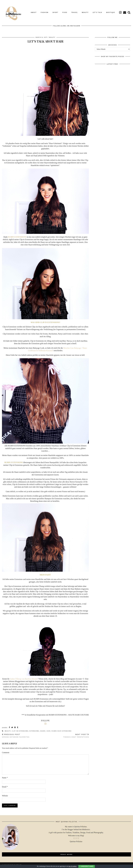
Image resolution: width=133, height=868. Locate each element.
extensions (34, 729)
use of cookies (73, 866)
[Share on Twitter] (12, 726)
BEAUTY (85, 11)
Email (5, 785)
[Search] (129, 11)
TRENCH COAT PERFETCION (76, 734)
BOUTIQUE (111, 11)
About (34, 11)
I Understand (87, 866)
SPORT (55, 11)
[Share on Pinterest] (15, 726)
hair (49, 729)
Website (5, 794)
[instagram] (120, 11)
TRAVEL (74, 11)
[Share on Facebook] (10, 726)
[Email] (125, 11)
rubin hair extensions (62, 729)
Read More (66, 853)
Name (5, 776)
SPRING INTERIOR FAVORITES (16, 734)
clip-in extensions (20, 729)
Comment (6, 751)
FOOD (65, 11)
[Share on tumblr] (18, 726)
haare (43, 729)
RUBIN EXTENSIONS (17, 235)
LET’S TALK (97, 11)
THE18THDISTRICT (15, 863)
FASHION (45, 11)
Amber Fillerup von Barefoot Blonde (24, 677)
